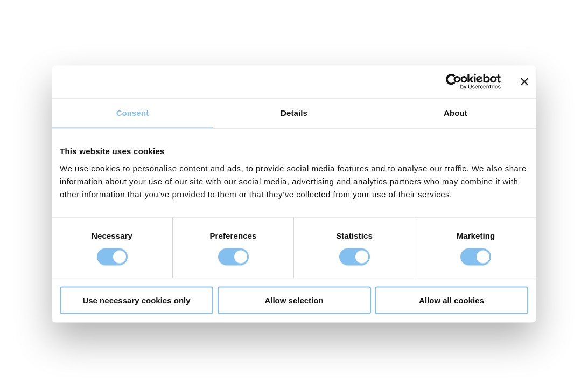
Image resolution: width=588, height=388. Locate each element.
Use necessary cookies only (136, 300)
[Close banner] (524, 82)
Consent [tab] (133, 113)
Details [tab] (294, 113)
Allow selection (294, 300)
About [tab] (456, 113)
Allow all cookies (451, 300)
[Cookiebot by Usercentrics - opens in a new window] (454, 82)
